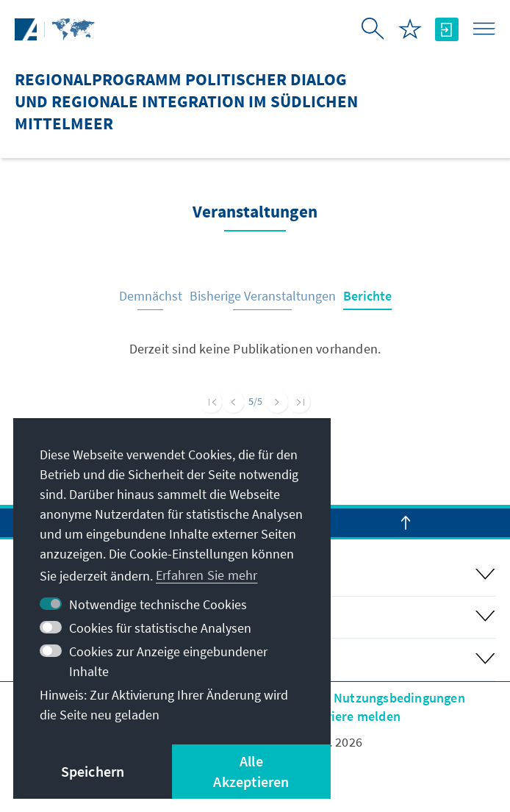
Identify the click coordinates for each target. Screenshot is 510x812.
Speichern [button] (93, 771)
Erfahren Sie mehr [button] (206, 575)
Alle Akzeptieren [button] (251, 771)
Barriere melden (353, 716)
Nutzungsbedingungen (399, 698)
